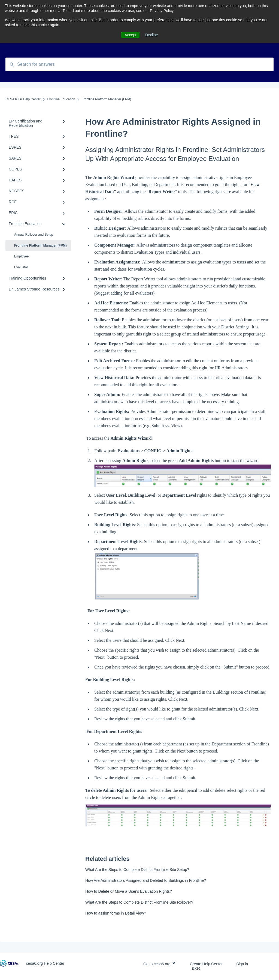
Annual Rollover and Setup (34, 235)
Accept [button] (130, 35)
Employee (21, 256)
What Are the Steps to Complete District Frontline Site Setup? (137, 870)
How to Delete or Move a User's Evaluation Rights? (129, 891)
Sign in (242, 964)
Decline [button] (152, 35)
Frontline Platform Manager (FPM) (40, 245)
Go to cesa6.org (159, 964)
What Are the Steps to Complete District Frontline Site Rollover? (139, 902)
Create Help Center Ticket (206, 966)
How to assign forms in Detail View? (116, 913)
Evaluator (21, 267)
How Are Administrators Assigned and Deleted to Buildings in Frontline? (146, 880)
